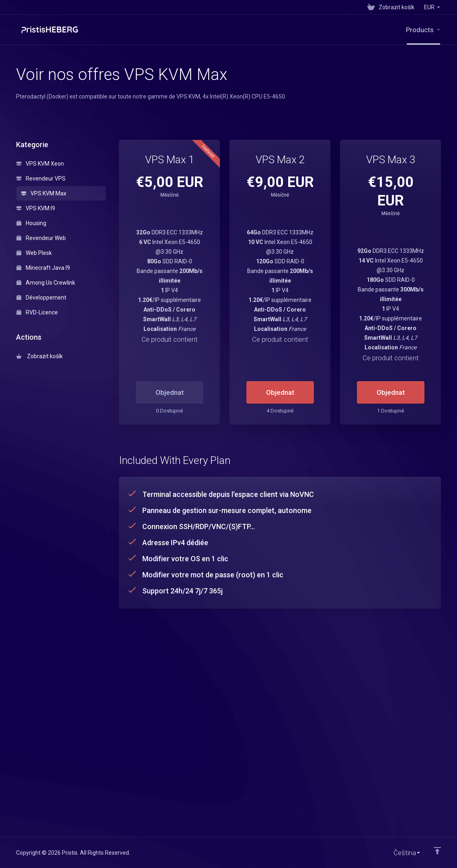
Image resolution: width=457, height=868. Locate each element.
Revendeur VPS (41, 179)
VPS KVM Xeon (40, 164)
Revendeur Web (41, 238)
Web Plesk (34, 253)
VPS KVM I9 (36, 208)
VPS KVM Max (44, 193)
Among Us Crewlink (46, 283)
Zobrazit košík (40, 356)
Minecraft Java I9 (43, 268)
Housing (31, 223)
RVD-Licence (37, 312)
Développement (41, 298)
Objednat (280, 392)
